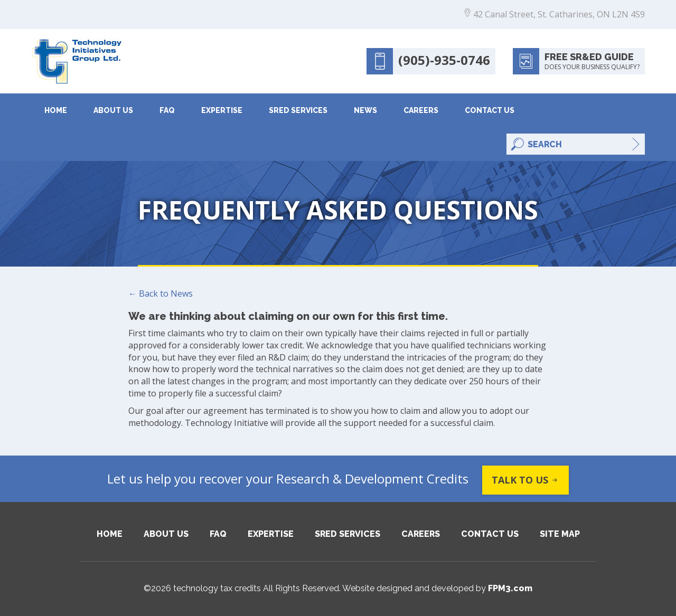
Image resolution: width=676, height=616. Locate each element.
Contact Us (490, 110)
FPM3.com (510, 588)
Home (56, 110)
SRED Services (298, 110)
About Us (113, 110)
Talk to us (525, 480)
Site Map (560, 534)
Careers (421, 110)
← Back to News (161, 293)
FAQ (167, 110)
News (365, 110)
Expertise (222, 110)
